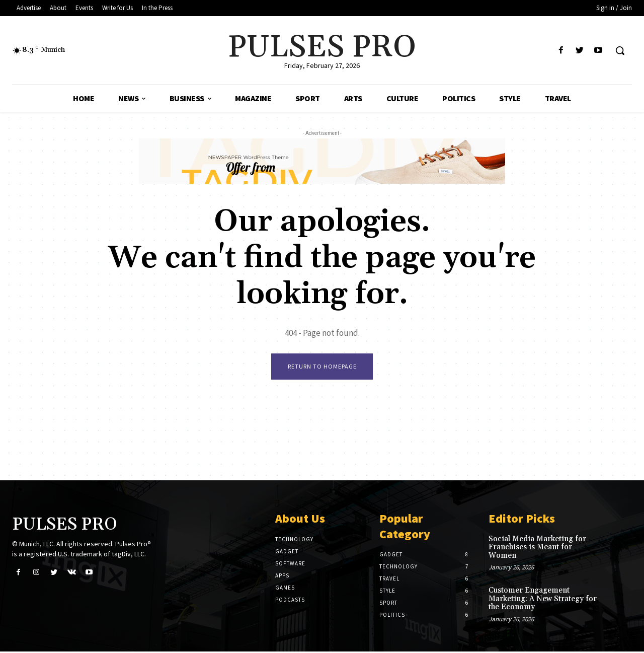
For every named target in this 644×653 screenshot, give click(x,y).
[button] (620, 50)
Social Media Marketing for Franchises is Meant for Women (537, 549)
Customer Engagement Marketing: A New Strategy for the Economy (543, 600)
